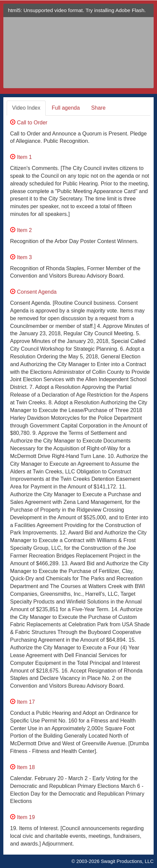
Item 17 (22, 702)
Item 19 (22, 817)
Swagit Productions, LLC (127, 861)
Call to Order (29, 123)
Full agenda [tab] (66, 108)
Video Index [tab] (26, 108)
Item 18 (22, 767)
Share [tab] (98, 108)
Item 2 (21, 230)
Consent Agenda (33, 292)
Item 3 (21, 257)
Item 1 (21, 157)
